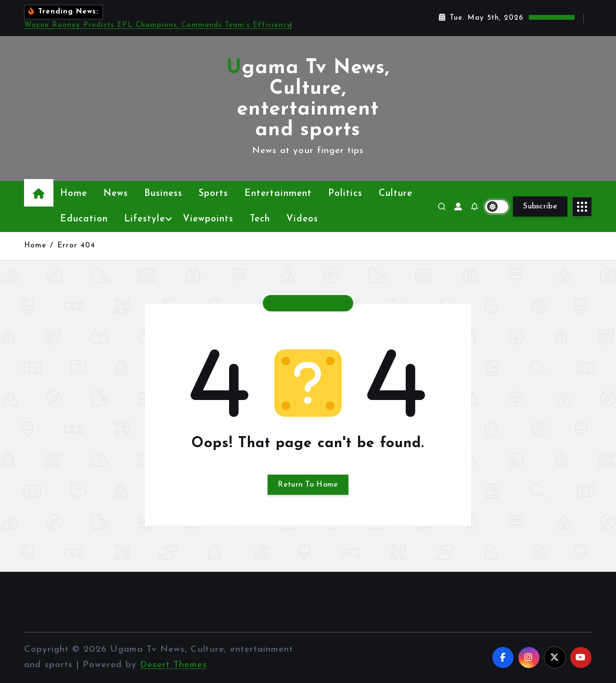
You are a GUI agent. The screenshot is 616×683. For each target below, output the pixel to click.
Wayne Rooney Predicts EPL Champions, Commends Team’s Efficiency (158, 25)
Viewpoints (208, 219)
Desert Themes (173, 665)
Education (84, 219)
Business (163, 194)
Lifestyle (145, 219)
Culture (396, 194)
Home (74, 194)
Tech (260, 219)
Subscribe (540, 206)
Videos (302, 219)
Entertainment (278, 194)
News (116, 194)
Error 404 (76, 246)
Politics (345, 194)
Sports (213, 194)
